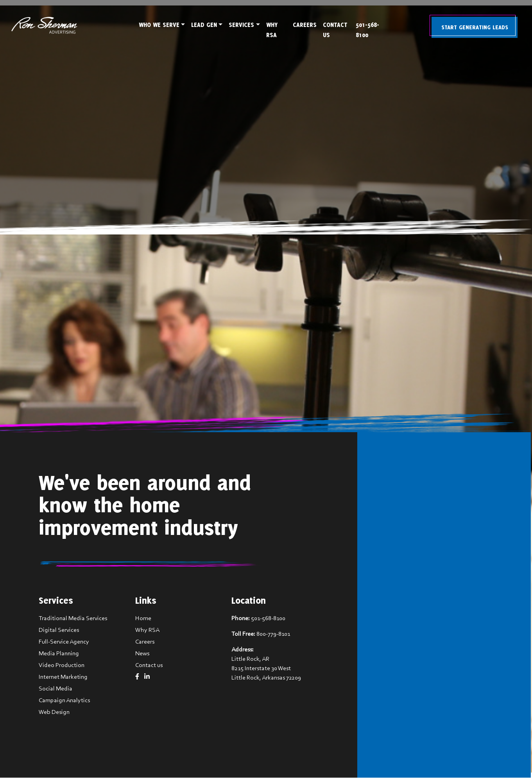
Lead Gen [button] (204, 25)
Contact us (148, 665)
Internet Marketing (64, 677)
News (142, 654)
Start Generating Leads (477, 26)
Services (241, 25)
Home (142, 619)
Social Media (56, 689)
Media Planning (59, 654)
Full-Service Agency (64, 642)
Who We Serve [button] (159, 25)
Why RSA (272, 30)
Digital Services (59, 630)
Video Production (62, 665)
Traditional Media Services (73, 619)
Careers (305, 25)
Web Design (55, 712)
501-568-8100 (369, 30)
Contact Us (336, 30)
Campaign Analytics (65, 701)
